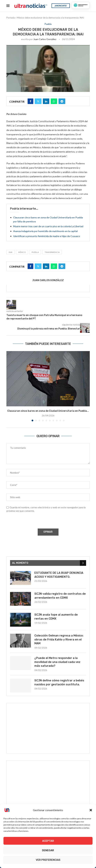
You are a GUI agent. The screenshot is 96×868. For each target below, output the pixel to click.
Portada (11, 18)
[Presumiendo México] (81, 5)
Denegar (48, 850)
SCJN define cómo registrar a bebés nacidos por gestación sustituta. (59, 682)
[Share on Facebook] (30, 101)
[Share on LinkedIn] (46, 101)
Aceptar (48, 841)
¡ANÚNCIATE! (61, 6)
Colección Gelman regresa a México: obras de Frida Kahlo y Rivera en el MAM (59, 639)
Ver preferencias (48, 860)
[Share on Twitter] (38, 101)
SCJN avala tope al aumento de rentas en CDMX (56, 617)
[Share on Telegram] (62, 101)
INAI (11, 252)
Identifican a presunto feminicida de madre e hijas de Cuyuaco (47, 236)
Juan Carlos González (45, 39)
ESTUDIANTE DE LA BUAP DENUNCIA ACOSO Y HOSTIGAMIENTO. (59, 575)
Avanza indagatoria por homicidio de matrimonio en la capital (45, 231)
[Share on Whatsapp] (54, 101)
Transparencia (52, 252)
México (22, 252)
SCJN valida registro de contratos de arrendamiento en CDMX (60, 596)
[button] (91, 810)
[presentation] (33, 521)
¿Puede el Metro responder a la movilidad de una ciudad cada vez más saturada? (57, 662)
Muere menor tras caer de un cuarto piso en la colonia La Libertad (48, 226)
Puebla (35, 252)
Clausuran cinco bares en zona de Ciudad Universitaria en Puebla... (48, 411)
